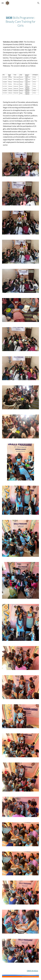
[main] (21, 22)
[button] (3, 3)
